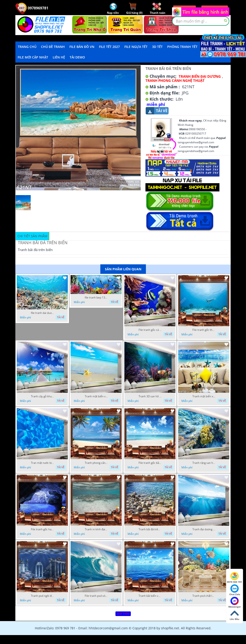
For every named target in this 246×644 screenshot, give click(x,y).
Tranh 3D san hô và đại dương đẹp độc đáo (150, 396)
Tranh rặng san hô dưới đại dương (204, 463)
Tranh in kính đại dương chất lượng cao (96, 529)
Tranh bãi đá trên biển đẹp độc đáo (150, 529)
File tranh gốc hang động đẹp (42, 529)
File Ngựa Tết (136, 47)
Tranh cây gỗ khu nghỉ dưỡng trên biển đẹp (42, 396)
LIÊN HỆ (59, 57)
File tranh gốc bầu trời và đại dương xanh (150, 463)
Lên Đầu (235, 615)
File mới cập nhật (33, 57)
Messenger (235, 603)
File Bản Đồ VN (82, 47)
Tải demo (77, 57)
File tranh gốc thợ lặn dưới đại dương (204, 330)
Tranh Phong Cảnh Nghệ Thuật (175, 80)
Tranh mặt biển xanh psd (204, 396)
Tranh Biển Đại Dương (200, 76)
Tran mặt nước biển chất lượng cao (42, 463)
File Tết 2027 (109, 47)
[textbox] (201, 21)
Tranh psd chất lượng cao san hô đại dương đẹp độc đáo (204, 596)
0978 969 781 (235, 578)
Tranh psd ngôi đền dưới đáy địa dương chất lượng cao (42, 596)
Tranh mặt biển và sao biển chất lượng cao (96, 396)
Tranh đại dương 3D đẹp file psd (204, 529)
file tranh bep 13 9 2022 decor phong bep (96, 298)
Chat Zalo (235, 590)
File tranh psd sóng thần (96, 596)
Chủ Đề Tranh (53, 47)
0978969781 (32, 8)
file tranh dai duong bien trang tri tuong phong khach (42, 313)
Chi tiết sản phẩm (32, 236)
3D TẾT (157, 47)
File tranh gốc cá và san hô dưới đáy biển (150, 330)
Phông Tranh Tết (182, 47)
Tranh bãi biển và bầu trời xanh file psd (150, 596)
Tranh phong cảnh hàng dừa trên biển (96, 463)
